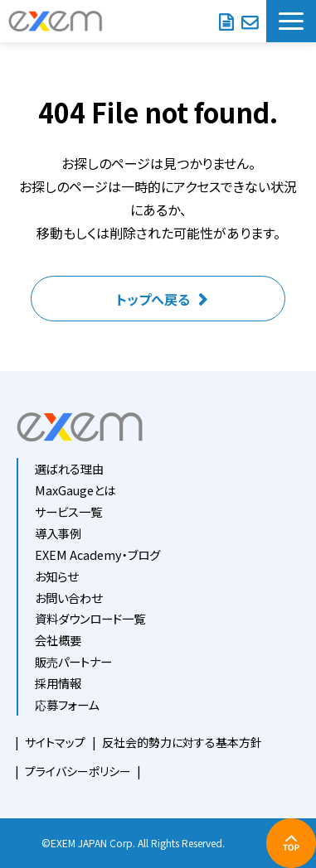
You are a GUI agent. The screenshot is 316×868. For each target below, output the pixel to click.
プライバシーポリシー (78, 771)
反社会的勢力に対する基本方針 (182, 742)
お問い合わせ (250, 21)
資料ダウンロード (226, 21)
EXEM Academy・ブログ (97, 555)
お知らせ (56, 576)
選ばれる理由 (69, 468)
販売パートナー (73, 661)
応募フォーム (67, 704)
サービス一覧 (68, 511)
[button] (291, 21)
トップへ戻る (153, 299)
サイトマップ (55, 742)
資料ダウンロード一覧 (90, 618)
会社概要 (58, 640)
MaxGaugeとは (75, 490)
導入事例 (58, 533)
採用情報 (58, 683)
